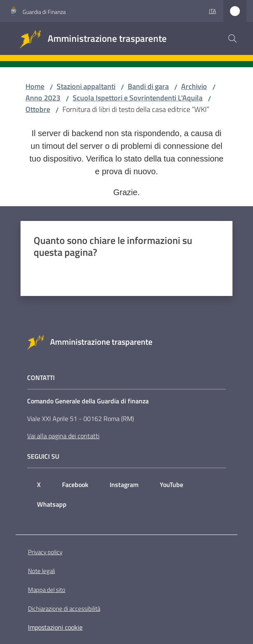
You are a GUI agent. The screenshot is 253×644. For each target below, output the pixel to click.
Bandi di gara (148, 86)
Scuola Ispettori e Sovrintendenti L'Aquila (138, 98)
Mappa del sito (47, 590)
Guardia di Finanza (44, 12)
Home (35, 86)
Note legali (41, 571)
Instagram (124, 485)
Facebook (75, 485)
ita (213, 11)
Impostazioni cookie (55, 627)
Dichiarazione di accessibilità (64, 609)
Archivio (194, 86)
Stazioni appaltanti (86, 86)
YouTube (171, 485)
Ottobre (38, 109)
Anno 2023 (43, 98)
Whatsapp (52, 504)
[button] (232, 39)
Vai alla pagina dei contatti (63, 436)
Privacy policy (45, 552)
